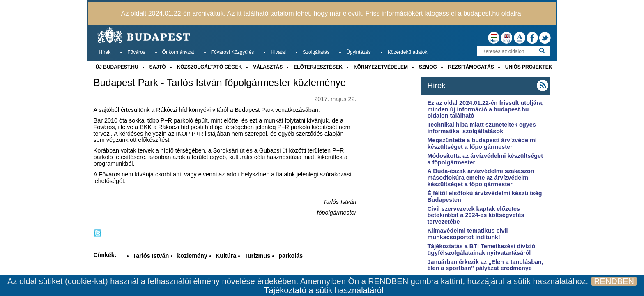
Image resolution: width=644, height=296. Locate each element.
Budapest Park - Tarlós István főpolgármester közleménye (220, 83)
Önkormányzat (178, 52)
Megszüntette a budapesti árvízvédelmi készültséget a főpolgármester (482, 143)
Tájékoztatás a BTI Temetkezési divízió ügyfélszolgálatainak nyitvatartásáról (481, 250)
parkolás (291, 256)
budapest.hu (481, 13)
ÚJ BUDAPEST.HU (117, 67)
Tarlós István (151, 256)
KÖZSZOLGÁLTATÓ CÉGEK (210, 67)
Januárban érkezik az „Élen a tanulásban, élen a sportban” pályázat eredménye (485, 265)
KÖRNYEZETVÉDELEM (381, 67)
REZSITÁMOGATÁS (471, 67)
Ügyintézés (358, 52)
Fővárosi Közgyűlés (233, 52)
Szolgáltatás (316, 52)
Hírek (105, 52)
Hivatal (278, 52)
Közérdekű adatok (408, 52)
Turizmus (257, 256)
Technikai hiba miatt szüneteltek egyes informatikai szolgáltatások (481, 128)
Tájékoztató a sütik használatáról (323, 290)
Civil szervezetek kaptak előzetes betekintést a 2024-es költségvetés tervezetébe (476, 215)
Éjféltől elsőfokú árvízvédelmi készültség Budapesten (484, 197)
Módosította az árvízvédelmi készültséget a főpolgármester (485, 159)
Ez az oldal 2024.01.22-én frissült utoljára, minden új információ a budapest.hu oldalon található (485, 109)
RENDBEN (614, 281)
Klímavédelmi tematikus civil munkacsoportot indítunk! (467, 234)
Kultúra (226, 256)
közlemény (192, 256)
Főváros (136, 52)
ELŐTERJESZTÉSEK (318, 67)
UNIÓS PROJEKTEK (529, 67)
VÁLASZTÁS (268, 67)
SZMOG (428, 67)
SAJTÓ (158, 67)
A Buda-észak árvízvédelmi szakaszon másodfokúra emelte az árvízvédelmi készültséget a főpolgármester (481, 178)
